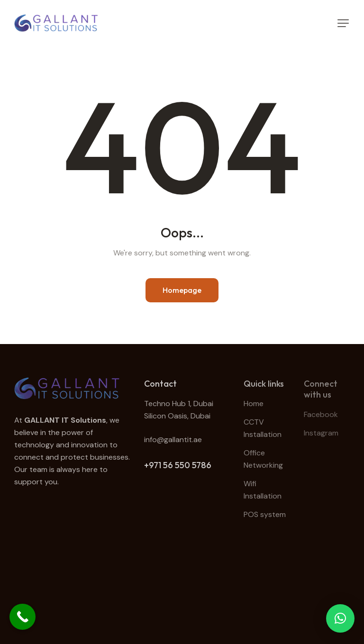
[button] (343, 23)
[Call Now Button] (23, 617)
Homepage (182, 290)
